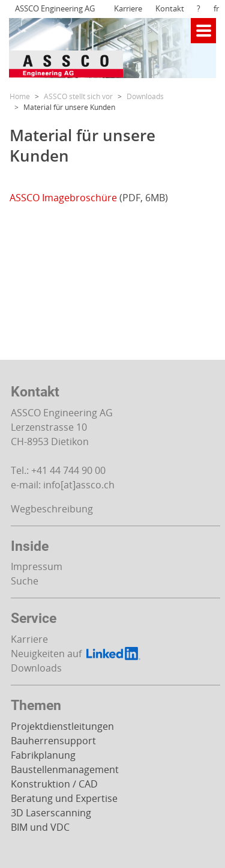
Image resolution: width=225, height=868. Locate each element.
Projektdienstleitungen (62, 726)
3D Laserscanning (51, 813)
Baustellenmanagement (65, 769)
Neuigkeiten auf (77, 654)
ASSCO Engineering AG (55, 8)
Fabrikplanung (43, 755)
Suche (25, 581)
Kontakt (170, 8)
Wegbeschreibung (52, 509)
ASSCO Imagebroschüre (63, 198)
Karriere (128, 8)
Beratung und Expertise (64, 798)
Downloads (36, 668)
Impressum (37, 566)
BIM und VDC (40, 827)
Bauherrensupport (53, 741)
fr (216, 8)
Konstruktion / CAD (54, 784)
